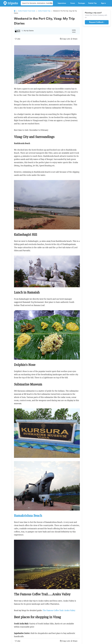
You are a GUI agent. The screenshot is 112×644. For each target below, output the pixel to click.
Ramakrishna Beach (28, 516)
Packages (82, 3)
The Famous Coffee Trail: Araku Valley (59, 610)
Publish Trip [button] (93, 3)
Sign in (103, 3)
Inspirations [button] (62, 3)
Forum (73, 3)
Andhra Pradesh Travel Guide (27, 11)
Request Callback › (97, 22)
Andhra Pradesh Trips (44, 11)
